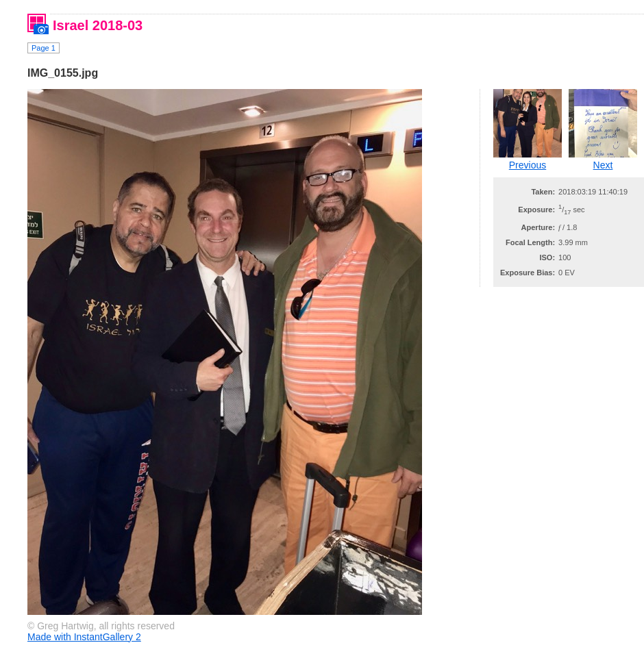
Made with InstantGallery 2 (84, 637)
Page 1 (44, 48)
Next (603, 165)
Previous (528, 165)
